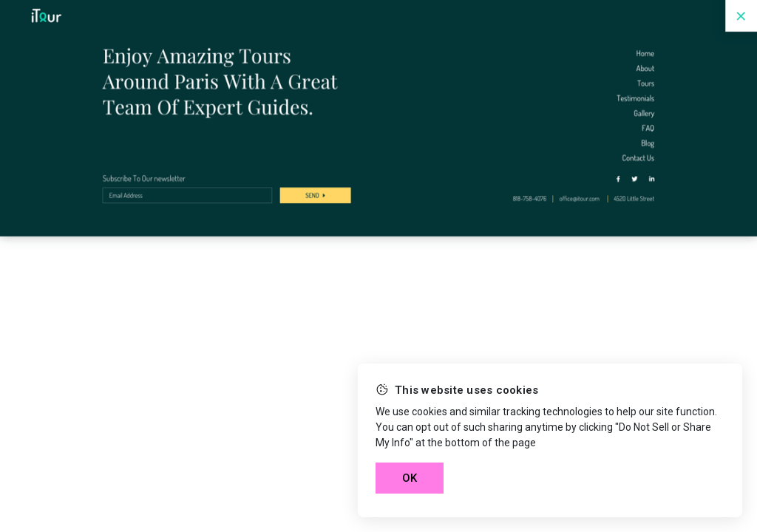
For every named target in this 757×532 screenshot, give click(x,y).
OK (410, 478)
